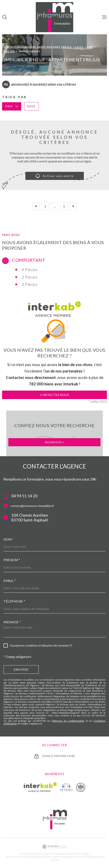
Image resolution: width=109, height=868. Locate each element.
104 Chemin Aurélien (30, 518)
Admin (67, 857)
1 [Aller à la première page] (45, 206)
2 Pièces (30, 277)
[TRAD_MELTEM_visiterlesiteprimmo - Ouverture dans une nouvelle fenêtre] (66, 787)
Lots (79, 47)
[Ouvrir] (5, 17)
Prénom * (12, 560)
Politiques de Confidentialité (68, 721)
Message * (12, 622)
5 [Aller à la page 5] (64, 206)
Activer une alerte (55, 176)
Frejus (9, 51)
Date (31, 106)
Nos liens (78, 857)
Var (90, 47)
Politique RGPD (95, 857)
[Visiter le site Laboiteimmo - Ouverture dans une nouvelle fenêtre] (54, 847)
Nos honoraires (15, 857)
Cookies (54, 860)
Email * (10, 581)
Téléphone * (14, 601)
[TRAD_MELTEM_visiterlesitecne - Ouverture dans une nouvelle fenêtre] (81, 787)
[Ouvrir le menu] (104, 17)
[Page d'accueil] (54, 17)
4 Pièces (30, 270)
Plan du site (32, 857)
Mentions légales (51, 857)
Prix (12, 106)
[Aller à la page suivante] (73, 206)
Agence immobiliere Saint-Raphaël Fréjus (38, 47)
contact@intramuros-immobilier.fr (32, 506)
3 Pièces (30, 284)
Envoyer (21, 669)
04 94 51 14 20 (24, 496)
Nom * (9, 539)
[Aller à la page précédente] (36, 206)
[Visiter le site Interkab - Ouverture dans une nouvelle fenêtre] (40, 787)
